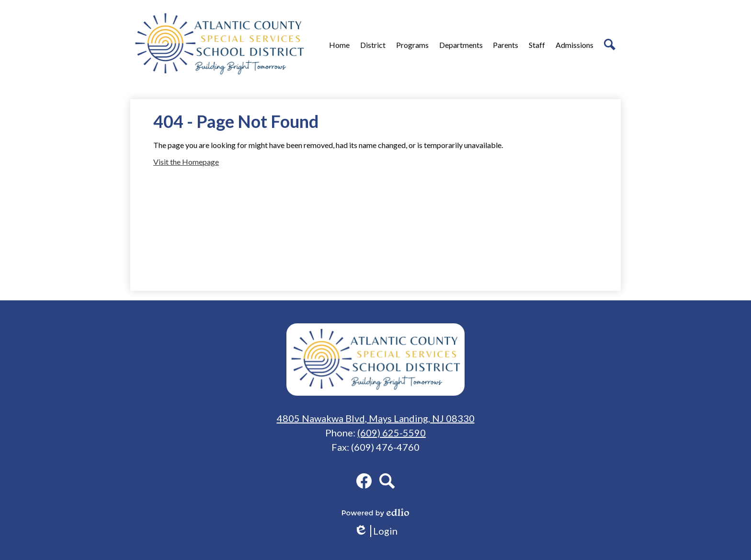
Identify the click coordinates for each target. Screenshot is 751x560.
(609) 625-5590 (392, 433)
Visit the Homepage (186, 162)
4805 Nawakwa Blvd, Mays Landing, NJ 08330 (376, 418)
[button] (373, 45)
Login (376, 531)
